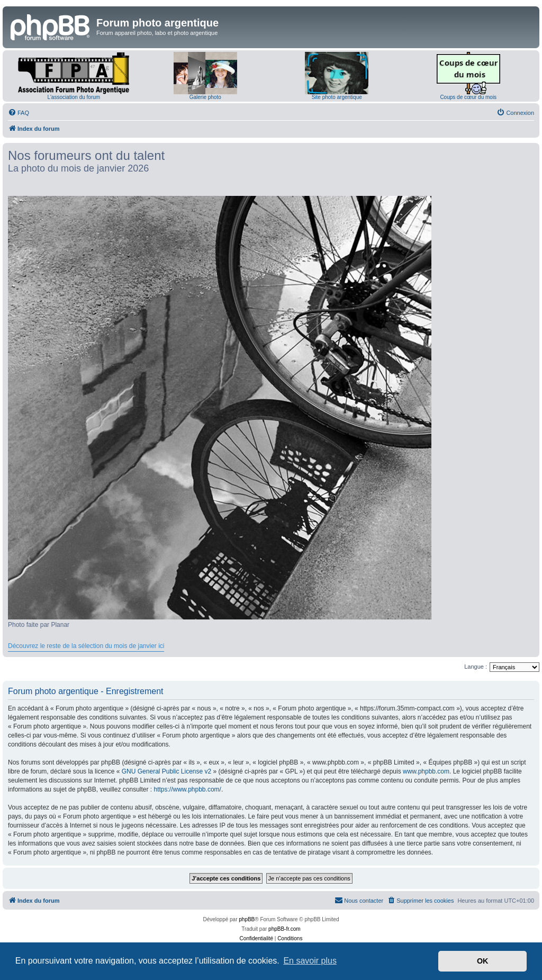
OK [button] (483, 961)
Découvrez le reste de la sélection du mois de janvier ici (86, 646)
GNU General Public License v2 (166, 771)
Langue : (476, 667)
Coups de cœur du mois (468, 97)
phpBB (247, 919)
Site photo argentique (337, 97)
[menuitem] (19, 113)
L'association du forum (74, 97)
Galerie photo (205, 97)
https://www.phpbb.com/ (187, 789)
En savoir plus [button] (310, 961)
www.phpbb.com (426, 771)
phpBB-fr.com (284, 929)
